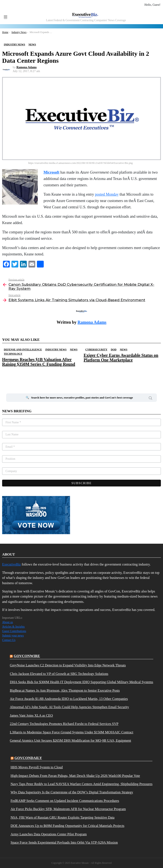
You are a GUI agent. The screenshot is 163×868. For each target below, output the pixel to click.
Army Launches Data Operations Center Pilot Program (49, 834)
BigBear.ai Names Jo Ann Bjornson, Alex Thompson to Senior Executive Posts (65, 691)
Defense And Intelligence (23, 350)
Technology (13, 354)
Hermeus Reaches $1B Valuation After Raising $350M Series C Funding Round (39, 362)
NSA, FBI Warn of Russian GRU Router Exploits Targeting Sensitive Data (63, 818)
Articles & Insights (13, 627)
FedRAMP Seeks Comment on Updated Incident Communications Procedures (65, 801)
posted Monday (107, 194)
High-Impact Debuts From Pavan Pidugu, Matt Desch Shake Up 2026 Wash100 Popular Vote (75, 776)
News (74, 350)
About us (8, 622)
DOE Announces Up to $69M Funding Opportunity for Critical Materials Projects (67, 826)
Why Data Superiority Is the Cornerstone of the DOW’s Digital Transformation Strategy (72, 792)
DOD (114, 350)
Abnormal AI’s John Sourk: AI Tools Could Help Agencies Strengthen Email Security (69, 707)
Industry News (56, 350)
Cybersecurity (96, 350)
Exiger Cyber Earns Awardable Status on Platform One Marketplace (121, 358)
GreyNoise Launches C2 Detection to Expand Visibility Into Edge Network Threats (68, 665)
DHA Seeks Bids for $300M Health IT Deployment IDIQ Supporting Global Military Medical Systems (81, 682)
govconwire (27, 656)
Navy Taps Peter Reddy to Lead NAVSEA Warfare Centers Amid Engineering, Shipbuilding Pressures (82, 784)
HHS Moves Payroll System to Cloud (37, 767)
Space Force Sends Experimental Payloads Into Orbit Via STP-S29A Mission (64, 843)
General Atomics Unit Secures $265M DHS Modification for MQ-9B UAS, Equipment (70, 741)
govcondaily (28, 758)
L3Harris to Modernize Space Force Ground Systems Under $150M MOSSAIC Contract (72, 732)
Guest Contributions (14, 631)
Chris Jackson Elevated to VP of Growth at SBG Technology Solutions (59, 674)
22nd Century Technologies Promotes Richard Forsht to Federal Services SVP (64, 724)
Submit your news (13, 636)
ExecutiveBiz (11, 564)
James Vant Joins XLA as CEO (31, 716)
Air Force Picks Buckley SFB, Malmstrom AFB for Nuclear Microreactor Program (68, 809)
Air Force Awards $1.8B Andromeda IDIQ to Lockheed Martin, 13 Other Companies (69, 699)
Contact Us (9, 640)
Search (150, 399)
